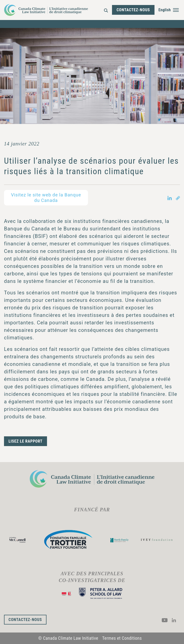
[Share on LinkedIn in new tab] (170, 198)
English (165, 10)
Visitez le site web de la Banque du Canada (46, 198)
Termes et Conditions (122, 638)
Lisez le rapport (25, 441)
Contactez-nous (133, 10)
